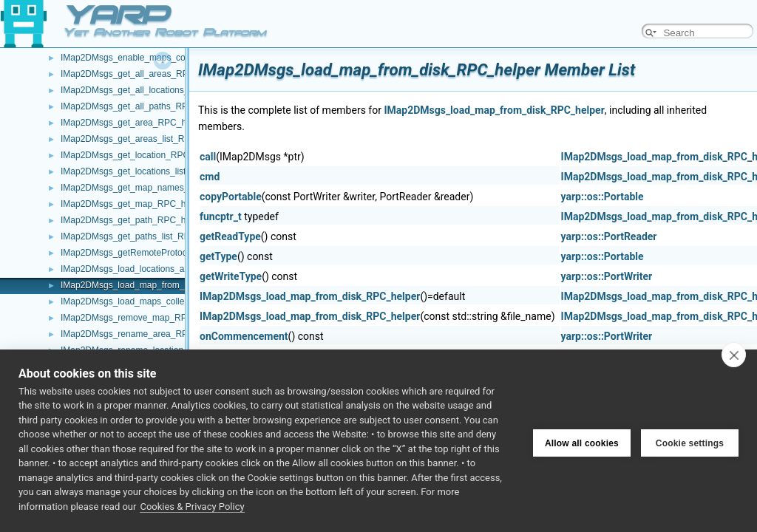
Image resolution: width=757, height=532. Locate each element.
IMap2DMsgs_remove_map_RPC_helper (142, 318)
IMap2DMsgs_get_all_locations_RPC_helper (149, 90)
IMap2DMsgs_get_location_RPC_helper (140, 155)
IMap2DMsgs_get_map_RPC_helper (133, 204)
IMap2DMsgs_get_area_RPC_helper (133, 123)
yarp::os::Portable (602, 197)
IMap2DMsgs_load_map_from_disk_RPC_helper (157, 285)
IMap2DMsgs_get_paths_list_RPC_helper (143, 236)
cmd (210, 177)
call (208, 157)
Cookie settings (690, 440)
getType (218, 256)
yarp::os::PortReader (609, 236)
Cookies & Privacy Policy (192, 507)
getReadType (230, 236)
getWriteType (231, 276)
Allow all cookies (582, 440)
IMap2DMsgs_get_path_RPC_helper (133, 220)
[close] (734, 355)
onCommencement (244, 336)
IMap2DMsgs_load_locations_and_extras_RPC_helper (169, 269)
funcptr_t (221, 216)
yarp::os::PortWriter (607, 276)
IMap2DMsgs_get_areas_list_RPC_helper (143, 139)
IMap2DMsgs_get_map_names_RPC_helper (149, 188)
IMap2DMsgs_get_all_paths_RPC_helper (142, 106)
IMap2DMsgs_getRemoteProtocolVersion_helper (157, 253)
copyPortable (231, 197)
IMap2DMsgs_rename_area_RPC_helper (142, 334)
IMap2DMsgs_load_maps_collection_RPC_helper (159, 301)
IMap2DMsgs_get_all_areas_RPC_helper (142, 74)
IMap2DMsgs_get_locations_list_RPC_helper (150, 171)
